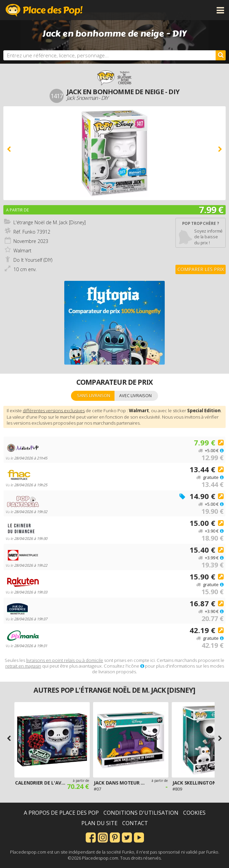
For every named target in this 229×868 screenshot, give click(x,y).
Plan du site (99, 823)
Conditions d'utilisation (141, 813)
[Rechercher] (221, 55)
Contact (135, 823)
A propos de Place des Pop (61, 813)
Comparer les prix (201, 269)
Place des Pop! (44, 10)
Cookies (194, 813)
